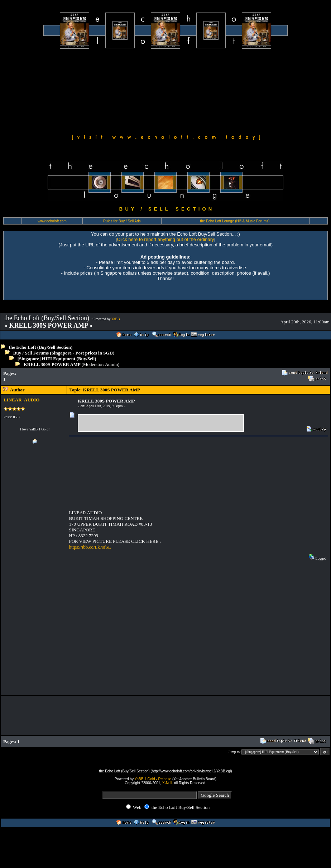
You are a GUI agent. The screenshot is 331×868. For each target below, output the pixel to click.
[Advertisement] (67, 90)
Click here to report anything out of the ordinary (166, 239)
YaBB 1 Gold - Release (153, 779)
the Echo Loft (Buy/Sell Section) (41, 347)
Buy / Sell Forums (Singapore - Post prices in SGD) (64, 353)
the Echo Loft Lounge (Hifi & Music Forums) (235, 221)
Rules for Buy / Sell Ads (122, 221)
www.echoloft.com (52, 221)
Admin (111, 364)
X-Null (167, 783)
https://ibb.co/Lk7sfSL (90, 547)
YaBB (116, 319)
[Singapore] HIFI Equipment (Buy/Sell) (57, 359)
